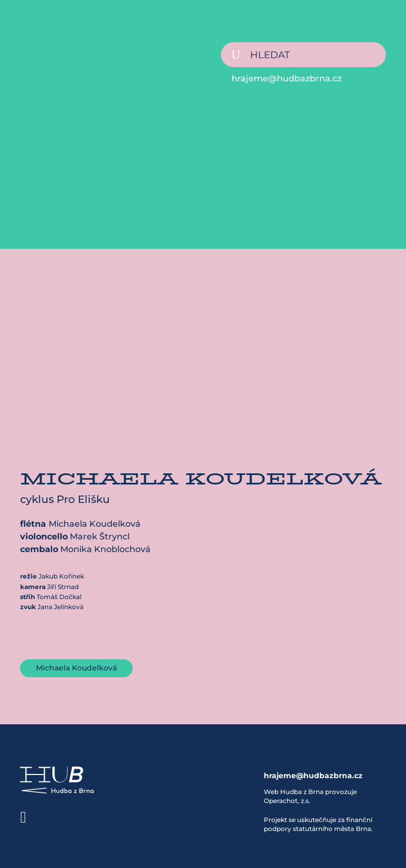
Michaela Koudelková (76, 668)
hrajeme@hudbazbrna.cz (287, 78)
